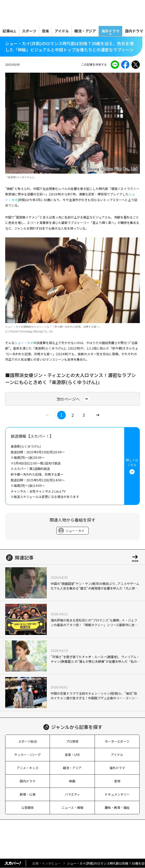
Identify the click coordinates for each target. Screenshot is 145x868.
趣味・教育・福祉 (117, 807)
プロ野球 (72, 741)
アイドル (62, 31)
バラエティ (72, 794)
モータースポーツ (117, 741)
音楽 (45, 31)
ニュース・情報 (72, 807)
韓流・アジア (85, 31)
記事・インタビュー (47, 863)
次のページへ (73, 399)
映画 (72, 781)
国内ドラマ (28, 781)
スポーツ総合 (28, 741)
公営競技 (28, 807)
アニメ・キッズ (28, 768)
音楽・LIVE (72, 754)
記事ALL (9, 31)
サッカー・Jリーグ (28, 754)
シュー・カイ (24, 343)
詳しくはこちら (132, 466)
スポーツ (29, 31)
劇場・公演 (28, 794)
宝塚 (117, 781)
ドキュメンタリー (117, 794)
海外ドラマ (110, 31)
